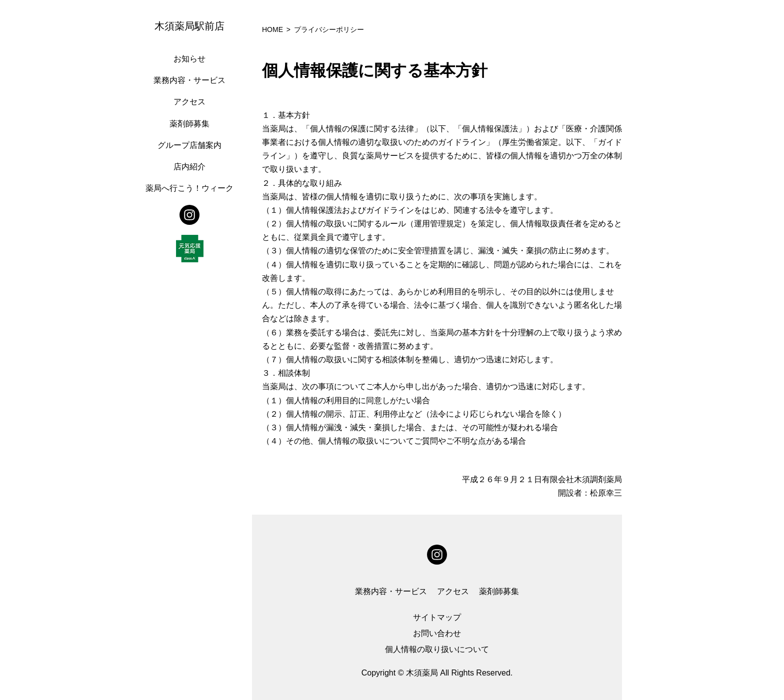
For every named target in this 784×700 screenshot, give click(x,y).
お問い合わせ (437, 633)
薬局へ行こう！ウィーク (189, 188)
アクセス (189, 102)
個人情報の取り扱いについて (437, 649)
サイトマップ (437, 617)
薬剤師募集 (189, 124)
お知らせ (189, 59)
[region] (192, 350)
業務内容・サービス (189, 80)
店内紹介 (189, 167)
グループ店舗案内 (189, 145)
